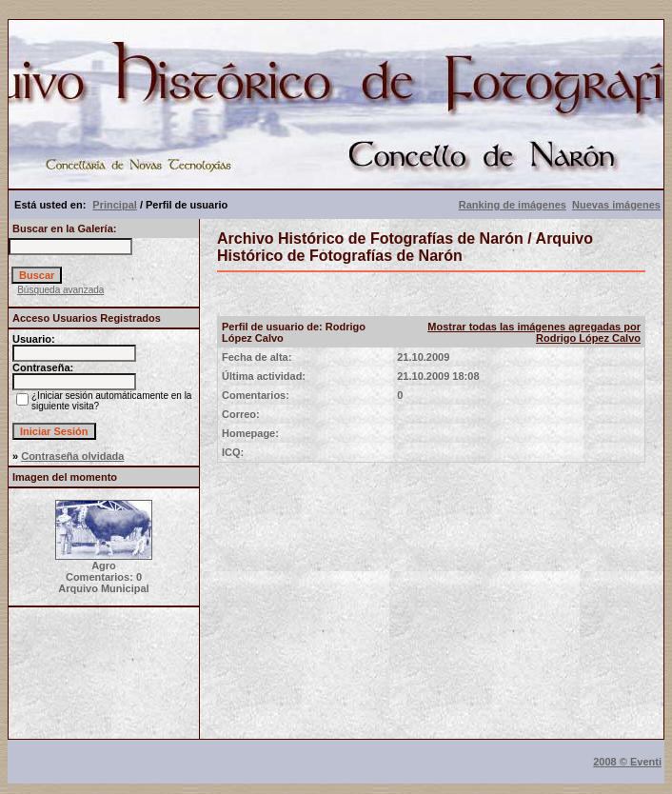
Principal (114, 205)
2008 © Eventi (627, 762)
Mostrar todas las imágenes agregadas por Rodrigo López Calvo (534, 332)
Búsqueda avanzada (60, 290)
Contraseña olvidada (72, 456)
